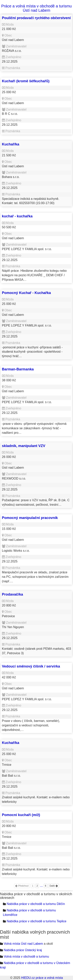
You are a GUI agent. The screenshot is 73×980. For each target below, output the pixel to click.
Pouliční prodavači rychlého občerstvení (36, 18)
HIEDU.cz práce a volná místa (42, 978)
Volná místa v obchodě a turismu (26, 957)
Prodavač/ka (12, 594)
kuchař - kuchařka (17, 216)
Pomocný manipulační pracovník (30, 518)
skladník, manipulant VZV (24, 446)
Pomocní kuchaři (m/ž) (21, 815)
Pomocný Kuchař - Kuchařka (26, 293)
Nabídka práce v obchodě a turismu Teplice (36, 921)
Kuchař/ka (11, 144)
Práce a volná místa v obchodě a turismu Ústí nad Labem (36, 8)
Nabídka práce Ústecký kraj (23, 950)
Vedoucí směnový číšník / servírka (31, 666)
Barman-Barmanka (18, 369)
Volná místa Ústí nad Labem (23, 944)
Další (54, 886)
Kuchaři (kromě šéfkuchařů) (26, 81)
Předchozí (22, 886)
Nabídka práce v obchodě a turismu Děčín (36, 904)
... (41, 886)
